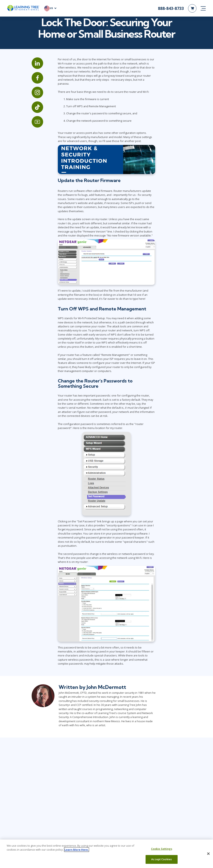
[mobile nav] (203, 8)
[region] (106, 854)
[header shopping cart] (192, 8)
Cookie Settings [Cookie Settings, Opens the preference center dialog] (162, 849)
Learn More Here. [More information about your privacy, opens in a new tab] (77, 850)
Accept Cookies (161, 859)
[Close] (208, 854)
